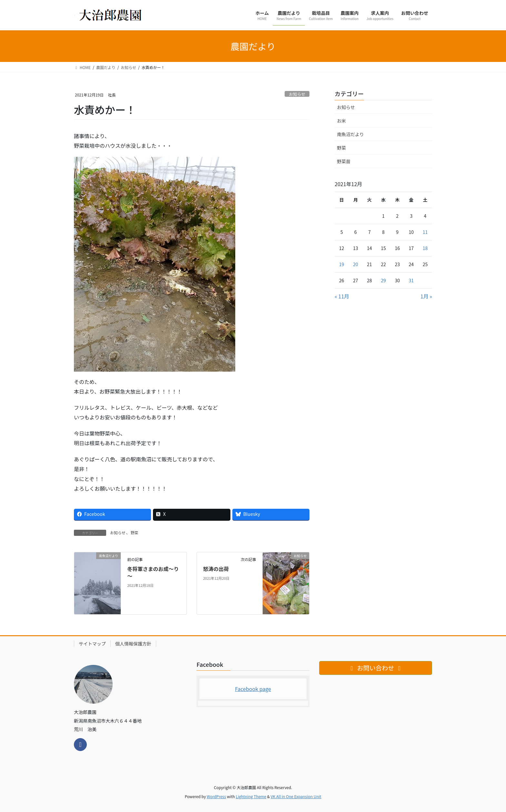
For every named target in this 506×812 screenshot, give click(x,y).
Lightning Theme (251, 796)
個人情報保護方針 (133, 644)
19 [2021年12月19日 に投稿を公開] (342, 264)
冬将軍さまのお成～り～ (153, 572)
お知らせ (297, 94)
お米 (341, 121)
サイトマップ (92, 644)
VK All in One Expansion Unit (296, 796)
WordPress (217, 796)
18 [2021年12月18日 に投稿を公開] (425, 248)
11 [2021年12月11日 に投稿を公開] (425, 232)
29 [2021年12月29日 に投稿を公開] (383, 280)
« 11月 (342, 296)
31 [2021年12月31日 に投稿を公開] (411, 280)
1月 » (426, 296)
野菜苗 (344, 161)
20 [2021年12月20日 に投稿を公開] (356, 264)
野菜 (135, 532)
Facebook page (253, 689)
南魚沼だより (350, 134)
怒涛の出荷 (216, 569)
